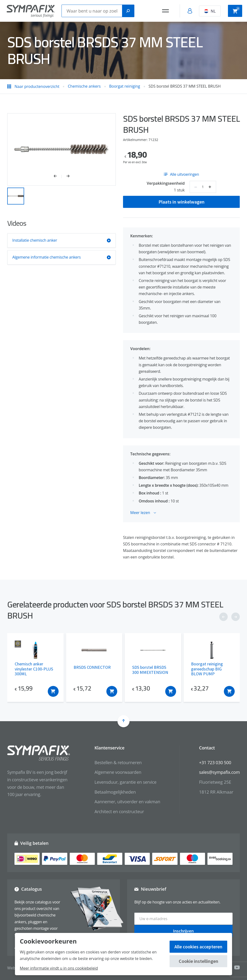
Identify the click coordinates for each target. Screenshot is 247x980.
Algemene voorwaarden (118, 772)
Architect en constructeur (119, 811)
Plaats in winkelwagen (182, 202)
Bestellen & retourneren (118, 762)
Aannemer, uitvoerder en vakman (127, 802)
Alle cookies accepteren (198, 947)
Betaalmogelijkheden (115, 792)
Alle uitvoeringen (181, 174)
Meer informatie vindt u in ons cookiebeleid (59, 968)
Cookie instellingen (199, 961)
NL (210, 11)
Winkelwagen (236, 10)
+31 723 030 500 (215, 762)
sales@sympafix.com (219, 772)
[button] (58, 176)
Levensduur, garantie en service (126, 782)
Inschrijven (183, 931)
